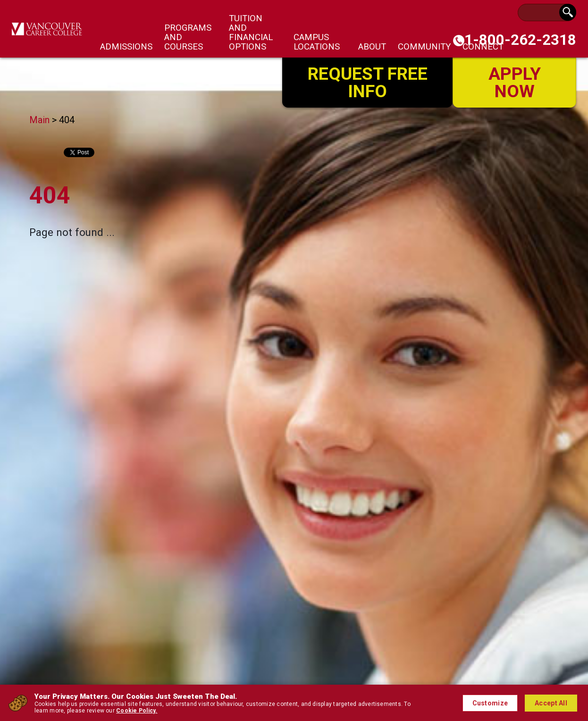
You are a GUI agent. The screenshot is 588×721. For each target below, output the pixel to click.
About (372, 47)
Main (39, 120)
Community (424, 47)
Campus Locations (317, 42)
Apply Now (514, 81)
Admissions (126, 47)
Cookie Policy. (137, 711)
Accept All (551, 703)
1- (520, 40)
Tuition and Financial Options (251, 33)
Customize (490, 703)
